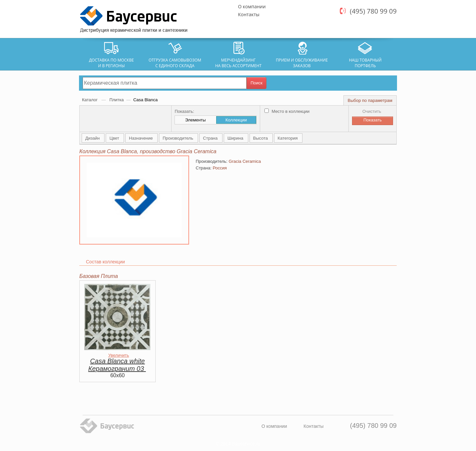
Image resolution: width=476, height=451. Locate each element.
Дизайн (93, 138)
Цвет (115, 138)
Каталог (90, 100)
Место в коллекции (287, 111)
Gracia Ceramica (245, 161)
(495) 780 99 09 (373, 11)
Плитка (117, 100)
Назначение (141, 138)
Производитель (178, 138)
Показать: (184, 111)
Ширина (236, 138)
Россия (220, 168)
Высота (261, 138)
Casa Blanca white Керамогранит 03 (117, 365)
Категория (288, 138)
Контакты (249, 14)
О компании (252, 6)
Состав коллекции (105, 262)
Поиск (257, 83)
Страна (211, 138)
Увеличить (119, 355)
